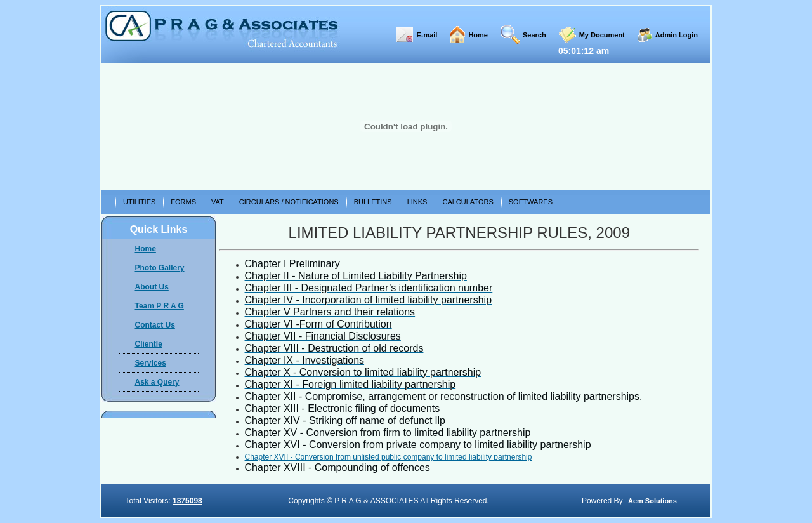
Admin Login (677, 35)
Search (534, 35)
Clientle (149, 344)
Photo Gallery (160, 268)
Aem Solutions (652, 501)
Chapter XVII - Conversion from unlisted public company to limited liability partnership (389, 457)
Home (478, 35)
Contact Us (155, 325)
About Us (152, 287)
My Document (602, 35)
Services (151, 363)
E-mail (427, 35)
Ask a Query (157, 382)
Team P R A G (160, 306)
